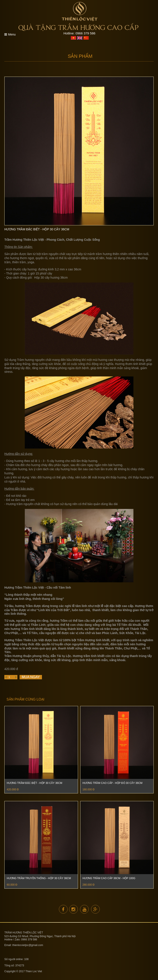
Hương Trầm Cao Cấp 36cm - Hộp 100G (109, 878)
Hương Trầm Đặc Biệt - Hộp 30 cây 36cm (34, 783)
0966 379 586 (85, 33)
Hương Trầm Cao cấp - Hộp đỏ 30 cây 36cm (113, 783)
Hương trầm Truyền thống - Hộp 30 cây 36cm (39, 878)
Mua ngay (31, 677)
